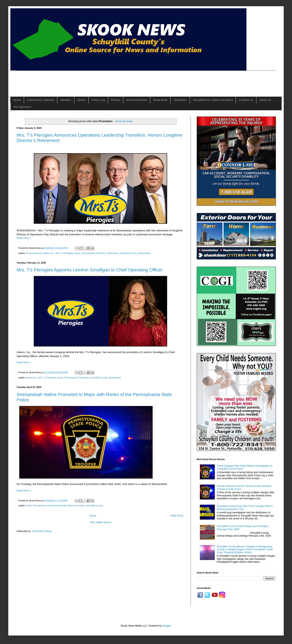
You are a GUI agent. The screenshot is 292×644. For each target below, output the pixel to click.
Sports (81, 100)
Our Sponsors (22, 107)
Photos (116, 100)
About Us (265, 100)
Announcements (137, 100)
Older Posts (177, 516)
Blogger (167, 626)
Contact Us (246, 100)
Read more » (24, 238)
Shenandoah (144, 253)
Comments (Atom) (42, 531)
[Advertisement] (92, 80)
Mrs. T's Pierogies (65, 253)
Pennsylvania (88, 253)
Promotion (101, 253)
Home (17, 100)
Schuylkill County (128, 253)
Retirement (113, 253)
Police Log (98, 100)
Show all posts (124, 121)
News (78, 253)
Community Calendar (41, 100)
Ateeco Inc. (49, 253)
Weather (66, 100)
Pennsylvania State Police (60, 505)
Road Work (160, 100)
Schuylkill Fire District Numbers (213, 100)
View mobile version (101, 522)
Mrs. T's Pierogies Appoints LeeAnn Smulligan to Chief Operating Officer (90, 270)
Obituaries (180, 100)
